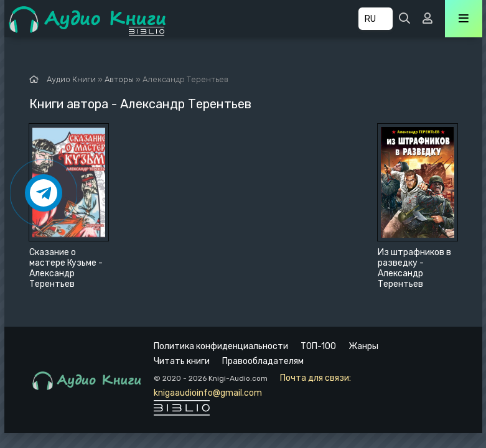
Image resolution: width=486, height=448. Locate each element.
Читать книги (182, 361)
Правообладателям (263, 361)
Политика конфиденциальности (221, 346)
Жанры (363, 346)
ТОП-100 (318, 346)
